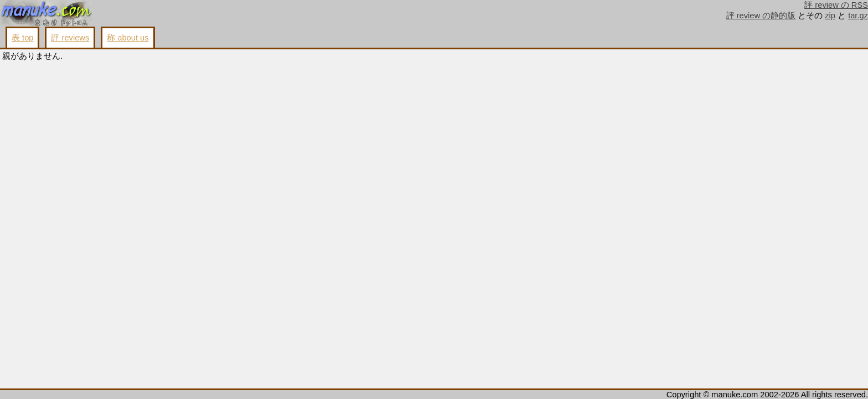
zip (830, 16)
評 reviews (70, 38)
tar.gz (858, 16)
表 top (22, 38)
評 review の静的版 (761, 16)
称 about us (128, 38)
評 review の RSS (836, 5)
